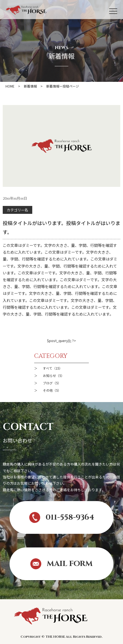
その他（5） (52, 390)
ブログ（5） (52, 383)
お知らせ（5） (54, 375)
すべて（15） (53, 368)
